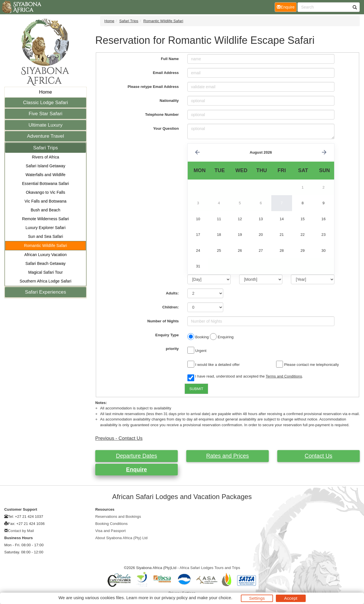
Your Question (166, 128)
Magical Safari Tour (45, 272)
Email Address (166, 73)
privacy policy (174, 598)
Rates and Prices (227, 456)
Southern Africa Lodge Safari (45, 281)
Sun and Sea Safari (45, 236)
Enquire (136, 469)
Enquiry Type (167, 335)
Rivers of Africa (45, 157)
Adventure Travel (45, 136)
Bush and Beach (45, 210)
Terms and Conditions (284, 376)
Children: (171, 307)
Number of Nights (163, 321)
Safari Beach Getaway (45, 263)
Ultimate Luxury (45, 125)
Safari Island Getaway (45, 166)
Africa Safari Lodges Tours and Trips (210, 568)
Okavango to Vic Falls (45, 192)
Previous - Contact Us (119, 438)
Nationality (169, 101)
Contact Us (318, 456)
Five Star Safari (46, 114)
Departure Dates (137, 456)
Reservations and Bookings (118, 517)
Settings (257, 598)
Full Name (170, 59)
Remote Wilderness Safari (45, 219)
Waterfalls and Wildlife (45, 175)
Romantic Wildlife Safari (46, 246)
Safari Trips (45, 148)
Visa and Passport (110, 531)
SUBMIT (196, 389)
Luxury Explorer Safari (46, 228)
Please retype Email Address (153, 87)
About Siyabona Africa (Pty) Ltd (121, 538)
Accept (291, 598)
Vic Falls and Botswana (45, 201)
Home (45, 92)
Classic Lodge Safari (45, 103)
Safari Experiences (45, 292)
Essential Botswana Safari (45, 184)
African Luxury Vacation (45, 255)
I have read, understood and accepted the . (245, 377)
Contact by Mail (21, 531)
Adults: (172, 293)
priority (172, 349)
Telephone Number (162, 115)
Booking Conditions (111, 524)
